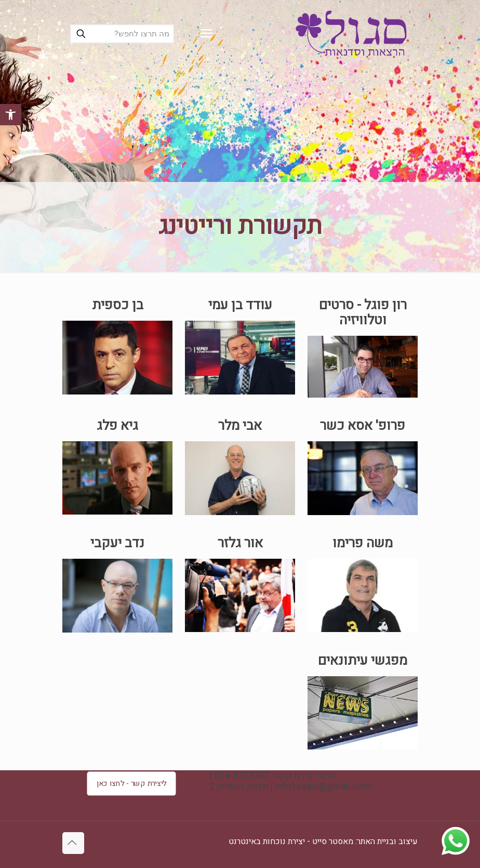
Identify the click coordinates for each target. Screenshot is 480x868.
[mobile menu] (206, 34)
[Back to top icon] (73, 843)
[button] (11, 115)
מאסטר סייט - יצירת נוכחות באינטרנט (291, 841)
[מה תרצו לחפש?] (122, 34)
